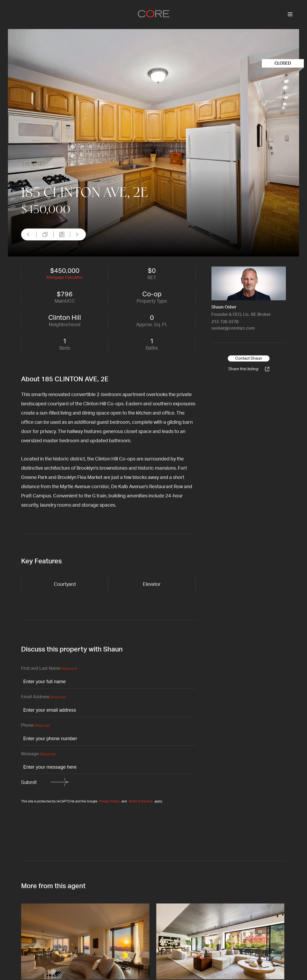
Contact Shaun (249, 358)
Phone (36, 726)
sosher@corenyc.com (233, 328)
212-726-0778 (225, 322)
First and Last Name (49, 669)
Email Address (43, 697)
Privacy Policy (109, 801)
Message (38, 754)
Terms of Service (141, 801)
